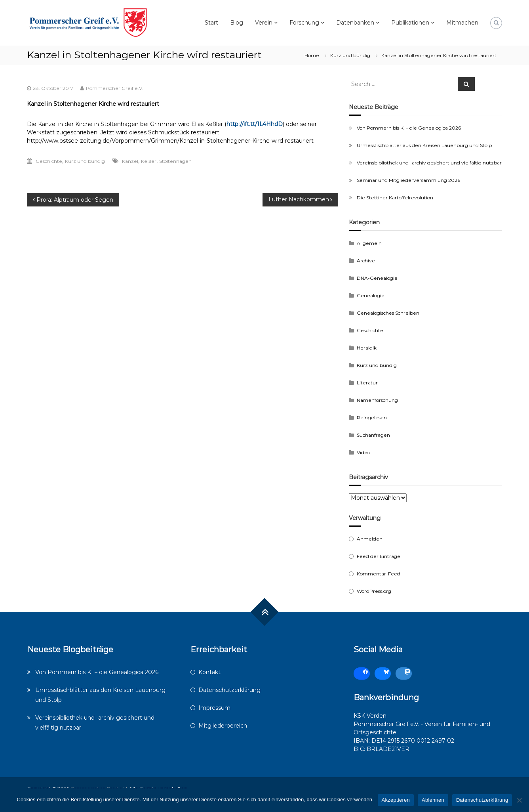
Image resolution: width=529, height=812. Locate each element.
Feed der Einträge (379, 556)
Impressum (214, 708)
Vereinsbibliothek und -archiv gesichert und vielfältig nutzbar (429, 163)
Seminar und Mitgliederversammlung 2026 (408, 180)
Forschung (304, 23)
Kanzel (130, 161)
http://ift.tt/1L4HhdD (255, 124)
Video (363, 452)
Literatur (367, 383)
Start (211, 23)
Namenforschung (377, 400)
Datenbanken (355, 23)
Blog (237, 23)
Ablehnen (433, 800)
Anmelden (370, 539)
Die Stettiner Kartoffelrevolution (395, 198)
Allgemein (369, 243)
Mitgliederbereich (223, 726)
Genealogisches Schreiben (388, 313)
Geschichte (49, 161)
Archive (366, 261)
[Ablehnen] (519, 800)
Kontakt (209, 672)
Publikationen (410, 23)
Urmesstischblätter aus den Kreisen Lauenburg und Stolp (424, 145)
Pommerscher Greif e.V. (115, 88)
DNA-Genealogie (377, 278)
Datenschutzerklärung (229, 690)
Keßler (149, 161)
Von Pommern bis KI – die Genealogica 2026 (409, 128)
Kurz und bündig (350, 55)
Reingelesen (372, 417)
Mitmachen (462, 23)
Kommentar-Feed (379, 574)
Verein (264, 23)
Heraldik (367, 348)
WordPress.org (374, 591)
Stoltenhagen (175, 161)
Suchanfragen (373, 435)
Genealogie (371, 295)
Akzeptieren (396, 800)
